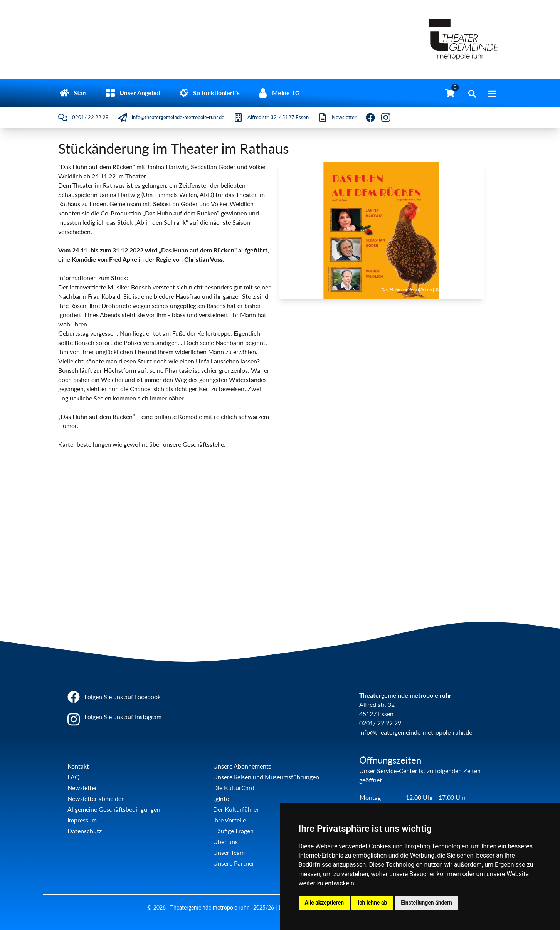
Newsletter (82, 788)
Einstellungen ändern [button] (426, 903)
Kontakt (78, 766)
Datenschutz (85, 831)
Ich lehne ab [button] (372, 903)
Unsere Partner (234, 863)
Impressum (82, 820)
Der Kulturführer (236, 809)
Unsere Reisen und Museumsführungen (266, 777)
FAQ (74, 777)
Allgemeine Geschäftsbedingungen (114, 809)
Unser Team (229, 852)
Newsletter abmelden (96, 798)
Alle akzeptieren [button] (325, 903)
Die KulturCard (234, 788)
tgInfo (221, 798)
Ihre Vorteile (230, 820)
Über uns (225, 842)
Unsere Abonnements (242, 766)
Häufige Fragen (233, 831)
